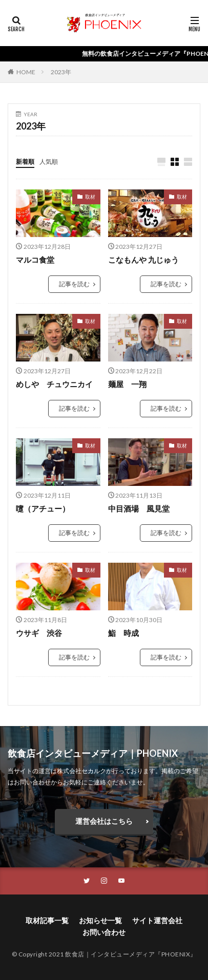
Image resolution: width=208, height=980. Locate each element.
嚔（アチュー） (43, 508)
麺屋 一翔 (127, 384)
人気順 (49, 162)
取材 (90, 197)
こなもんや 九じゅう (143, 260)
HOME (26, 72)
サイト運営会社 (157, 920)
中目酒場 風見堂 (139, 508)
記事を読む (74, 284)
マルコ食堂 (35, 260)
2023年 (61, 72)
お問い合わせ (104, 932)
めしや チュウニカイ (54, 384)
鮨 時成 (123, 633)
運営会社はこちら (104, 821)
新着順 (25, 162)
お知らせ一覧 (100, 920)
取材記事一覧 (47, 920)
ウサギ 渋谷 (39, 633)
